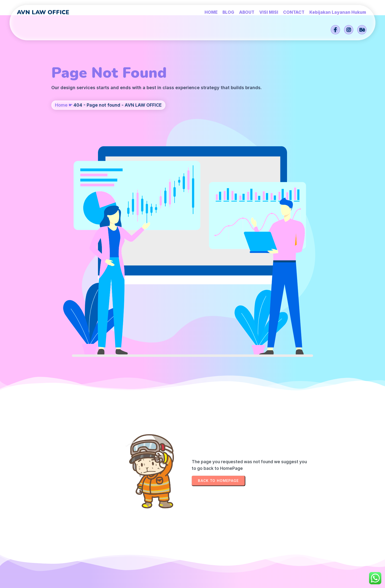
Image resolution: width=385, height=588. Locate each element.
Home (61, 129)
